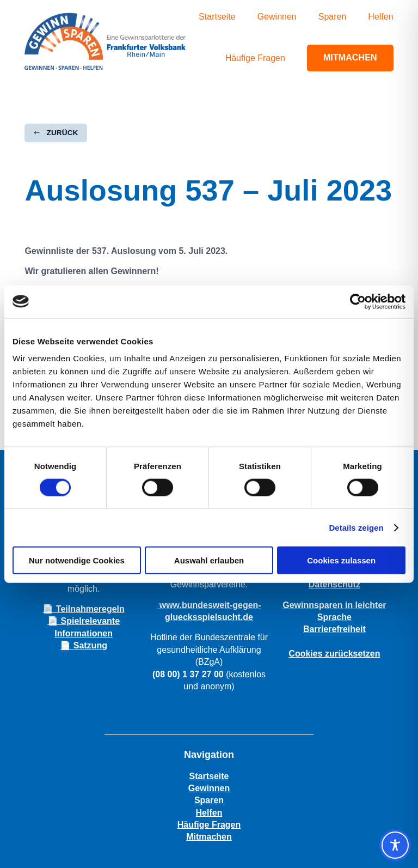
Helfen (380, 17)
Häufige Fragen (255, 58)
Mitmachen (350, 57)
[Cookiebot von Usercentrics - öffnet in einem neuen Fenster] (358, 301)
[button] (56, 133)
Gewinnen (277, 17)
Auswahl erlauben (209, 560)
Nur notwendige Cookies (77, 560)
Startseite (217, 17)
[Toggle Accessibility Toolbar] (395, 845)
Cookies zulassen (341, 560)
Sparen (333, 17)
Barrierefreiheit (334, 629)
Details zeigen (356, 527)
